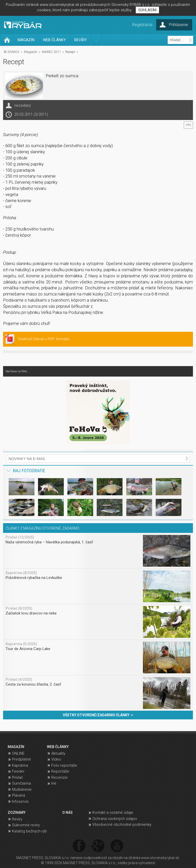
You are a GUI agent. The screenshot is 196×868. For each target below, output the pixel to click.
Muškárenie (22, 789)
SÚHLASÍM (147, 10)
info (188, 125)
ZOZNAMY (17, 812)
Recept (70, 52)
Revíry (17, 819)
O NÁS (68, 812)
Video (56, 759)
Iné (54, 783)
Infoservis (20, 801)
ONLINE (18, 753)
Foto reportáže (64, 765)
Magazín (31, 52)
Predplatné (21, 759)
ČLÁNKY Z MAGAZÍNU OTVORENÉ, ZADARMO (43, 528)
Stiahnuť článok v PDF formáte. (44, 339)
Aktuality (58, 753)
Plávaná (19, 795)
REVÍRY (81, 40)
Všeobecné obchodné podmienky (122, 825)
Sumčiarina (21, 783)
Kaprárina (20, 765)
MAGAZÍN (26, 40)
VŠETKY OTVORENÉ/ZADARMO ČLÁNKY (98, 715)
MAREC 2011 (51, 52)
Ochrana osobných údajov (115, 819)
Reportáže (60, 771)
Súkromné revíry (26, 825)
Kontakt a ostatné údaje (113, 812)
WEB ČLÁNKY (54, 40)
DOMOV (14, 52)
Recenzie (59, 777)
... (96, 40)
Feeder (18, 771)
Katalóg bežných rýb (29, 831)
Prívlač (17, 777)
